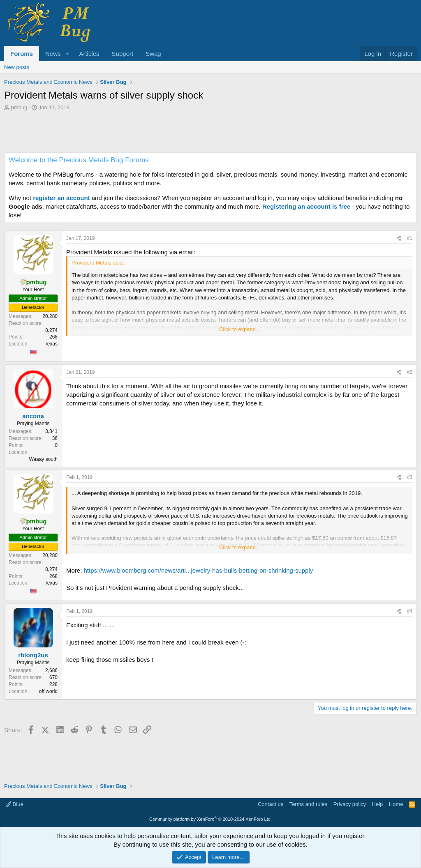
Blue (15, 804)
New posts (17, 67)
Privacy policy (350, 804)
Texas (51, 344)
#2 (410, 372)
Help (378, 804)
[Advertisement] (210, 134)
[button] (67, 54)
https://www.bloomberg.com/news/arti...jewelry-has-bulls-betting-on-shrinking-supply (199, 570)
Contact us (271, 804)
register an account (61, 198)
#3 (410, 477)
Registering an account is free (306, 206)
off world (48, 691)
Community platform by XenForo (210, 819)
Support (123, 54)
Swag (153, 54)
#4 (410, 611)
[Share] (399, 238)
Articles (89, 54)
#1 (410, 238)
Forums (22, 54)
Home (396, 804)
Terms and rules (308, 804)
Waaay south (43, 459)
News (53, 54)
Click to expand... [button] (240, 329)
